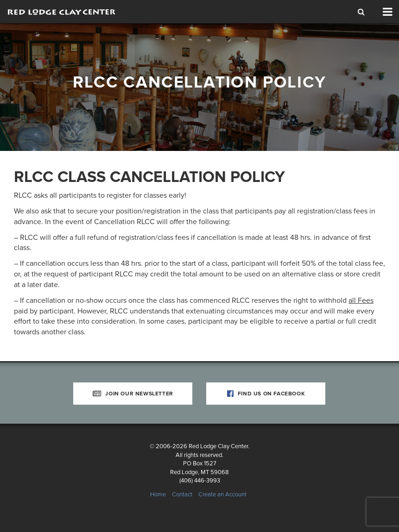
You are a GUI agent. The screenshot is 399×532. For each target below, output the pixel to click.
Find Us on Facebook (266, 394)
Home (158, 494)
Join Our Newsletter (133, 394)
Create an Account (222, 494)
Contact (182, 494)
